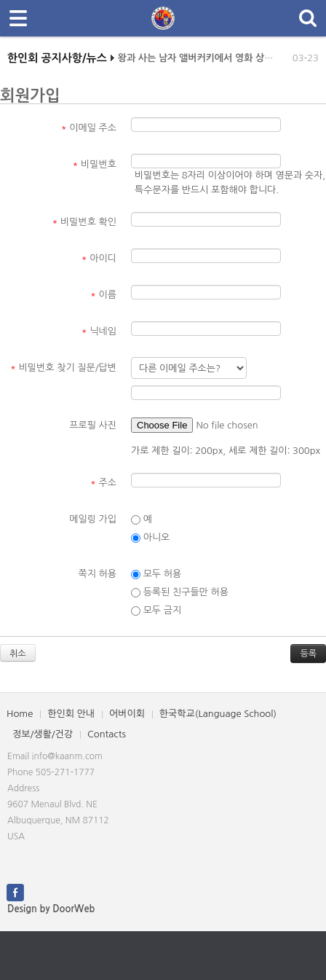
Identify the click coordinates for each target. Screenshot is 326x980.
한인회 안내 (71, 714)
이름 (103, 295)
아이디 (99, 258)
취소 (18, 654)
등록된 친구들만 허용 (180, 592)
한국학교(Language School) (218, 714)
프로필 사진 (93, 425)
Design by (51, 909)
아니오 (150, 538)
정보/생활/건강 (43, 734)
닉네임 (99, 331)
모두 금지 (156, 611)
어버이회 (127, 714)
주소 (103, 483)
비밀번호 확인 (85, 222)
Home (20, 714)
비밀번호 (95, 164)
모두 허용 (156, 574)
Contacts (107, 734)
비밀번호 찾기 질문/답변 (63, 368)
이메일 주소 (89, 128)
